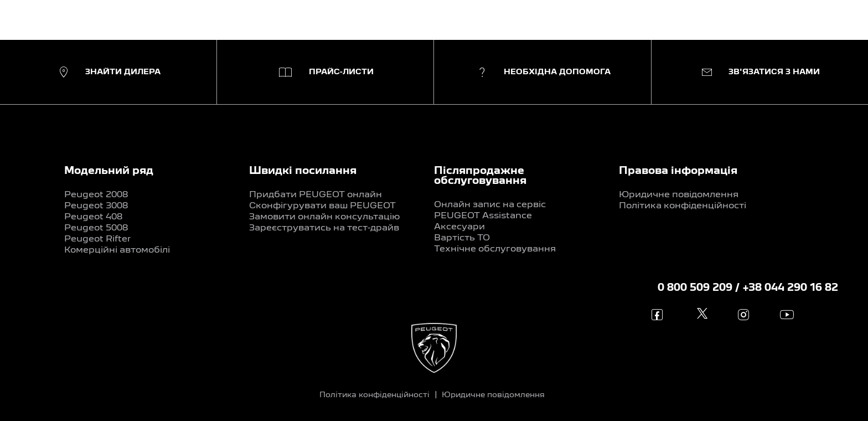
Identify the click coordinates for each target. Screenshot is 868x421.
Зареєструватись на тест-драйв (324, 228)
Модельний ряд (109, 171)
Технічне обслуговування (495, 249)
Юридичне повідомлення (679, 195)
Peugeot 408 (93, 217)
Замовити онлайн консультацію (324, 217)
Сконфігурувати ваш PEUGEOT (322, 206)
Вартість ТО (462, 238)
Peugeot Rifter (97, 239)
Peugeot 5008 (96, 228)
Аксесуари (459, 227)
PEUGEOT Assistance (483, 216)
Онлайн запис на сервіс (490, 205)
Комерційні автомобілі (117, 250)
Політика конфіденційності (683, 206)
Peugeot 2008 (96, 195)
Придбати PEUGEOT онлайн (316, 195)
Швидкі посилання (303, 171)
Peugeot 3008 (96, 206)
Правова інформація (678, 171)
